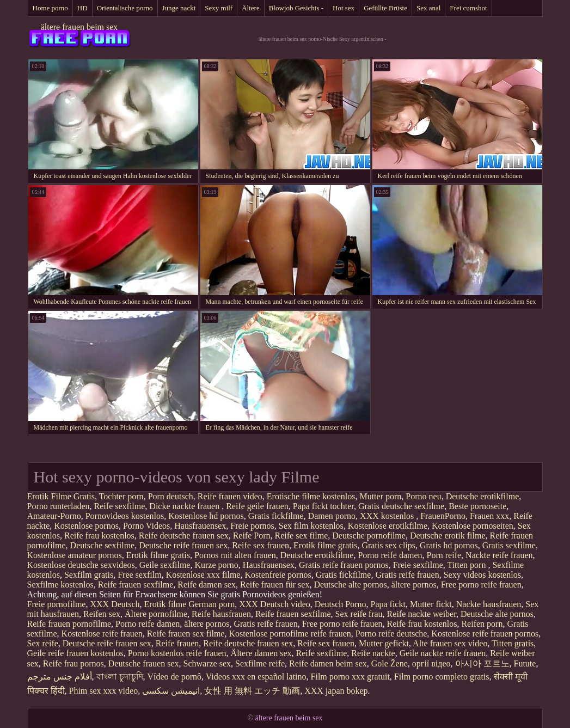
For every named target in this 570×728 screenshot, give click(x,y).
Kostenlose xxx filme (203, 575)
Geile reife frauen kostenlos (75, 653)
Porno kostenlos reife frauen (177, 653)
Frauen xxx (489, 516)
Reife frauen (177, 643)
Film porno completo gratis (442, 677)
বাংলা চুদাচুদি (120, 677)
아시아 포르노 (482, 663)
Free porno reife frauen (481, 585)
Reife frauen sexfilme (136, 585)
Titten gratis (513, 643)
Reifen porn (482, 624)
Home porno (50, 8)
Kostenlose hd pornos (206, 516)
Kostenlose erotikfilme (388, 526)
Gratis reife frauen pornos (344, 565)
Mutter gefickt (384, 643)
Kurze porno (216, 565)
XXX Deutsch (115, 604)
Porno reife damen (390, 555)
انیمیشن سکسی (171, 691)
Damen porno (332, 516)
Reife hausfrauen (221, 614)
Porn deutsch (171, 496)
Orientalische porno (125, 8)
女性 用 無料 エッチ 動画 (252, 691)
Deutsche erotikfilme (483, 496)
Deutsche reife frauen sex (183, 545)
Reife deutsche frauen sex (184, 536)
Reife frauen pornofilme (69, 624)
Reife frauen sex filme (186, 634)
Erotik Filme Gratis (61, 496)
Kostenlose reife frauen (102, 634)
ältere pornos (414, 585)
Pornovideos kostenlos (125, 516)
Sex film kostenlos (311, 526)
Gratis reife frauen (407, 575)
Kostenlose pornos (86, 526)
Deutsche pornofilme (369, 536)
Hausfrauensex (200, 526)
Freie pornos (252, 526)
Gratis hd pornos (449, 545)
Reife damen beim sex (328, 663)
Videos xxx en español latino (256, 677)
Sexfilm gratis (89, 575)
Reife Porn (252, 536)
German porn (212, 604)
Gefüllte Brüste (385, 8)
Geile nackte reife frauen (443, 653)
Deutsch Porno (341, 604)
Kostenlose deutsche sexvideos (81, 565)
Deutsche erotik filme (448, 536)
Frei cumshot (468, 8)
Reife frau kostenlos (99, 536)
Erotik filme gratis (325, 545)
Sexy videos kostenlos (482, 575)
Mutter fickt (431, 604)
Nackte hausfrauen (489, 604)
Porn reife (444, 555)
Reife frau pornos (73, 663)
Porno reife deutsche (391, 634)
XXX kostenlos (388, 516)
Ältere (250, 8)
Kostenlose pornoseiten (473, 526)
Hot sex (344, 8)
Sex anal (428, 8)
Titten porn (467, 565)
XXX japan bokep (336, 691)
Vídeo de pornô (175, 677)
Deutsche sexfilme (103, 545)
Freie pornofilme (57, 604)
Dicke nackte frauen (185, 506)
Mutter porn (380, 496)
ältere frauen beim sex (79, 27)
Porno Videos (146, 526)
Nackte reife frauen (499, 555)
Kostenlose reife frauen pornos (485, 634)
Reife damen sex (207, 585)
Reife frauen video (230, 496)
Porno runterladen (59, 506)
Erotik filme (166, 604)
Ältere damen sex (261, 653)
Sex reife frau (359, 614)
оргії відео (431, 663)
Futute (525, 663)
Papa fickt (388, 604)
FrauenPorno (443, 516)
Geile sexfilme (165, 565)
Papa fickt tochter (323, 506)
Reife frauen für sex (275, 585)
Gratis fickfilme (276, 516)
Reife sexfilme (120, 506)
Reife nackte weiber (422, 614)
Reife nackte (373, 653)
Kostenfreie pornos (278, 575)
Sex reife (43, 643)
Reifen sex (102, 614)
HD (82, 8)
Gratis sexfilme (509, 545)
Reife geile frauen (257, 506)
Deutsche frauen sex (144, 663)
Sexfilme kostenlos (60, 585)
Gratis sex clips (388, 545)
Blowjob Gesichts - (296, 8)
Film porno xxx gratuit (350, 677)
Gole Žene (390, 663)
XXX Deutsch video (275, 604)
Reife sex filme (302, 536)
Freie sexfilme (418, 565)
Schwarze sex (207, 663)
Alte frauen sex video (450, 643)
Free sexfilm (139, 575)
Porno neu (423, 496)
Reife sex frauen (261, 545)
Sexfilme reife (260, 663)
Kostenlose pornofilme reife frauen (290, 634)
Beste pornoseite (477, 506)
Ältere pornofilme (156, 614)
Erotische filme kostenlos (311, 496)
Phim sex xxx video (104, 691)
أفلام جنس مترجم (60, 677)
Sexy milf (219, 8)
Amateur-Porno (54, 516)
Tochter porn (121, 496)
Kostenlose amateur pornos (75, 555)
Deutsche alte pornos (350, 585)
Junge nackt (179, 8)
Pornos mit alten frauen (235, 555)
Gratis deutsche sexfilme (401, 506)
